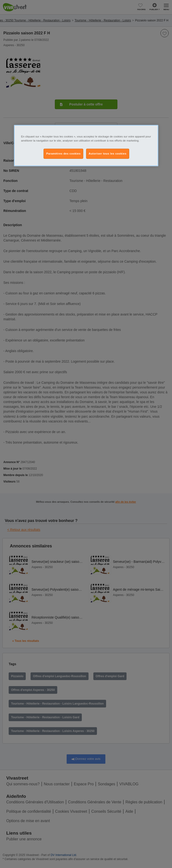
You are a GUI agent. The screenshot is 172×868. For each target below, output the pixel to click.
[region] (86, 145)
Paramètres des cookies (63, 154)
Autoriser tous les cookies (108, 154)
